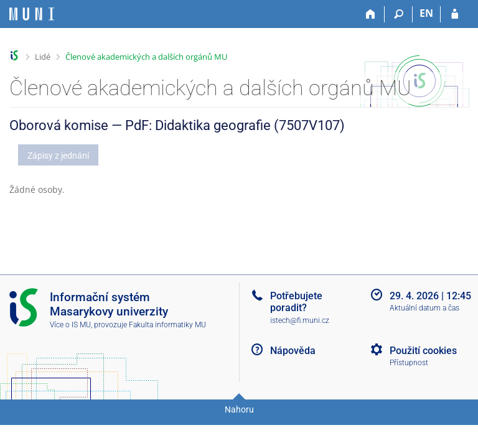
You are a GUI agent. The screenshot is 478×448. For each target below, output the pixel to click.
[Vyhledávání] (399, 14)
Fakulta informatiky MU (167, 325)
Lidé (43, 57)
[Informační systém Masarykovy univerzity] (32, 14)
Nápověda (293, 351)
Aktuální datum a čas (424, 308)
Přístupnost (409, 363)
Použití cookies (423, 351)
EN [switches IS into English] (426, 13)
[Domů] (371, 14)
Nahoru (239, 409)
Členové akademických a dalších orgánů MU (146, 57)
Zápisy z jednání (58, 156)
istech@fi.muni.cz (300, 320)
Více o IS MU (70, 325)
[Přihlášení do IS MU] (455, 14)
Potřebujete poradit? (296, 302)
